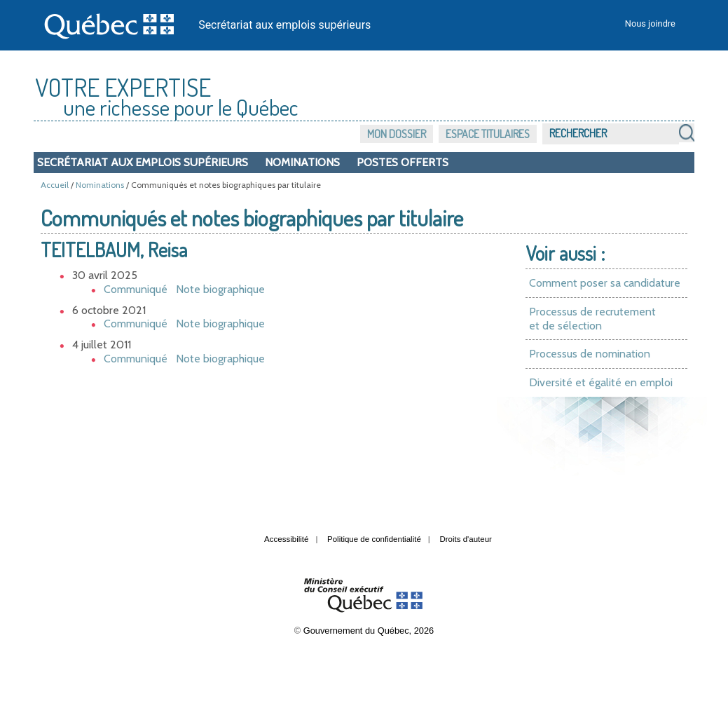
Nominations (302, 162)
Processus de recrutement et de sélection (592, 319)
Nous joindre (650, 23)
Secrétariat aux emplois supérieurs (284, 25)
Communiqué (136, 289)
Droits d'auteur (466, 539)
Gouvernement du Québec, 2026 (369, 631)
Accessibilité (286, 539)
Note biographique (220, 289)
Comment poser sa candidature (605, 283)
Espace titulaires (488, 134)
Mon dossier (397, 134)
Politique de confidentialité (374, 539)
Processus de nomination (590, 354)
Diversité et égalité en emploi (601, 382)
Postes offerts (403, 162)
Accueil (55, 185)
